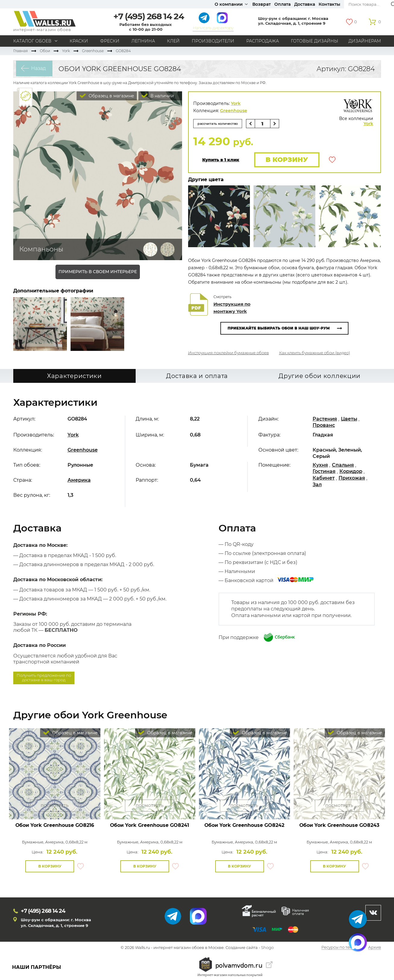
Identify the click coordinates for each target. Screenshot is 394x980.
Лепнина (143, 41)
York (66, 51)
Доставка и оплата (197, 377)
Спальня (343, 466)
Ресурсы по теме (338, 948)
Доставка (305, 4)
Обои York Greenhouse (55, 826)
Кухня (320, 466)
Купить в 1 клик (221, 160)
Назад (36, 69)
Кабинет (324, 479)
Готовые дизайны (315, 41)
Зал (317, 485)
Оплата (282, 4)
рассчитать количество (221, 123)
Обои (45, 51)
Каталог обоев (32, 41)
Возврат (262, 4)
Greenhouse (93, 51)
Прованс (324, 426)
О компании (229, 4)
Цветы (349, 419)
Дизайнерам (365, 41)
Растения (325, 419)
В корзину (285, 160)
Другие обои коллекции (320, 377)
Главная (20, 51)
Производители (213, 41)
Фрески (110, 41)
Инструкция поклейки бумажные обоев (229, 354)
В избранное (332, 160)
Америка (79, 481)
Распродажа (263, 41)
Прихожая (352, 479)
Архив (375, 948)
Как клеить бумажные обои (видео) (315, 354)
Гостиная (324, 472)
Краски (79, 41)
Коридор (351, 472)
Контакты (329, 4)
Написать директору (213, 28)
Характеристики (74, 377)
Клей (173, 41)
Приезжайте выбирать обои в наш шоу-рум (279, 329)
